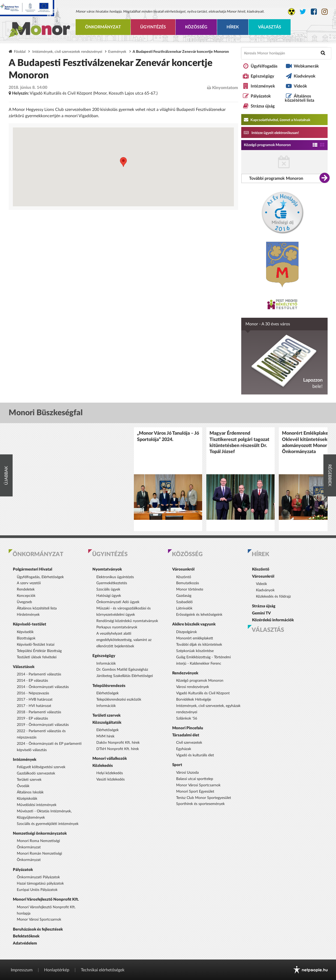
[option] (168, 479)
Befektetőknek (26, 936)
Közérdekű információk (273, 620)
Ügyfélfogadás (264, 66)
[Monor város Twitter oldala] (303, 12)
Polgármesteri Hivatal (33, 569)
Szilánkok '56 (187, 719)
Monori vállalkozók (110, 759)
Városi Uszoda (187, 773)
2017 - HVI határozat (34, 706)
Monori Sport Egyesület (195, 792)
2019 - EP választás (32, 719)
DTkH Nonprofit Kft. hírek (118, 749)
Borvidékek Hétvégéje (194, 700)
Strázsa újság (263, 106)
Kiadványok (305, 76)
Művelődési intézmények (37, 805)
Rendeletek (26, 589)
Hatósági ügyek (109, 596)
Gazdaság (184, 596)
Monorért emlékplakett (195, 638)
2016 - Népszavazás (33, 693)
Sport (177, 765)
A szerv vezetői (29, 583)
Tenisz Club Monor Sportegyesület (204, 798)
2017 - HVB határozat (35, 700)
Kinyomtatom (223, 88)
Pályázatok (261, 96)
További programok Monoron (276, 178)
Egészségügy (262, 76)
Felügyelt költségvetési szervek (41, 767)
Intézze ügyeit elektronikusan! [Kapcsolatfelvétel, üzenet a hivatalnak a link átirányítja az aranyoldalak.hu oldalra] (271, 132)
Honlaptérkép (57, 970)
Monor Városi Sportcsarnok (39, 920)
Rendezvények (185, 673)
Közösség (196, 27)
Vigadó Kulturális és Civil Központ (203, 693)
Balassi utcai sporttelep (195, 779)
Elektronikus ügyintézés (115, 577)
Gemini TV (261, 613)
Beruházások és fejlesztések (38, 929)
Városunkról (183, 569)
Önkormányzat (103, 27)
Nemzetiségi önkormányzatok (40, 833)
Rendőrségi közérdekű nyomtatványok (127, 621)
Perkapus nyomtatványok (117, 627)
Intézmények (263, 86)
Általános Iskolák (30, 792)
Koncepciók (26, 596)
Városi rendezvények (193, 687)
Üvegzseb (24, 602)
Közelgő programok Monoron (267, 145)
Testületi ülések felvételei (37, 657)
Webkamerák (306, 66)
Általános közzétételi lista (300, 98)
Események (117, 52)
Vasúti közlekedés (111, 779)
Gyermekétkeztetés (112, 583)
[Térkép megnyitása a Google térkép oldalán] (124, 167)
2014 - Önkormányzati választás (43, 687)
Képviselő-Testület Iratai (36, 645)
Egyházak (184, 749)
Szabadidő (184, 602)
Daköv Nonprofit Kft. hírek (118, 743)
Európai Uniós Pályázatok (37, 890)
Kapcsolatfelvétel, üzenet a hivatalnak (277, 120)
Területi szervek (29, 780)
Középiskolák (27, 799)
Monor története (190, 589)
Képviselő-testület (30, 624)
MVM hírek (105, 736)
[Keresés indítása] (323, 53)
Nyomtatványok (107, 569)
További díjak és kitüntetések (199, 645)
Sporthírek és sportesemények (200, 804)
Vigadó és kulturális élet (195, 755)
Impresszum (22, 970)
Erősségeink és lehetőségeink (199, 615)
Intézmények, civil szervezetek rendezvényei (67, 52)
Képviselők (25, 632)
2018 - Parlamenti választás (39, 712)
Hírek (233, 27)
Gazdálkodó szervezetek (36, 773)
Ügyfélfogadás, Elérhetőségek (40, 577)
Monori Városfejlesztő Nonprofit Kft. (46, 899)
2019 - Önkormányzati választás (43, 725)
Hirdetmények (28, 615)
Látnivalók (184, 608)
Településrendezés (109, 686)
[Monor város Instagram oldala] (325, 12)
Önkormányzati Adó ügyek (118, 602)
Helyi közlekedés (110, 773)
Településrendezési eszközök (119, 700)
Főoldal (20, 52)
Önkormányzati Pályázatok (38, 877)
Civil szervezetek (189, 743)
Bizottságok (26, 638)
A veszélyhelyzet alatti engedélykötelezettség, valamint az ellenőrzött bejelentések (124, 640)
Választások (24, 667)
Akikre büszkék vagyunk (194, 624)
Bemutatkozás (188, 583)
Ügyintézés (153, 27)
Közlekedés (103, 766)
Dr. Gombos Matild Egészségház (122, 670)
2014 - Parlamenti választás (39, 674)
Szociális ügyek (108, 589)
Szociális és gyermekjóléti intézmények (48, 824)
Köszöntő (184, 577)
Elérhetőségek (107, 693)
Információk (106, 664)
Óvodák (23, 786)
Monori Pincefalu (188, 728)
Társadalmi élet (186, 735)
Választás (270, 27)
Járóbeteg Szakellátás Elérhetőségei (125, 676)
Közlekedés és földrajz (273, 597)
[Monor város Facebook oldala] (314, 12)
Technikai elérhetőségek (103, 970)
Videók (300, 86)
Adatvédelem (25, 943)
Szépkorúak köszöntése (195, 651)
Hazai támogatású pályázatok (40, 884)
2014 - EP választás (32, 681)
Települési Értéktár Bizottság (39, 651)
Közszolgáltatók (107, 723)
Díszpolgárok (187, 632)
